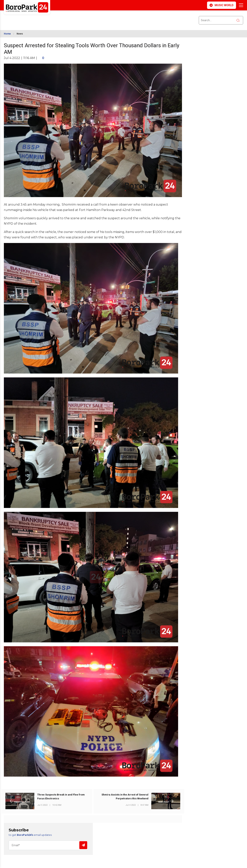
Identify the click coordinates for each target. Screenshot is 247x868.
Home (7, 34)
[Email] (48, 845)
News (20, 34)
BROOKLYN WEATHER (38, 18)
